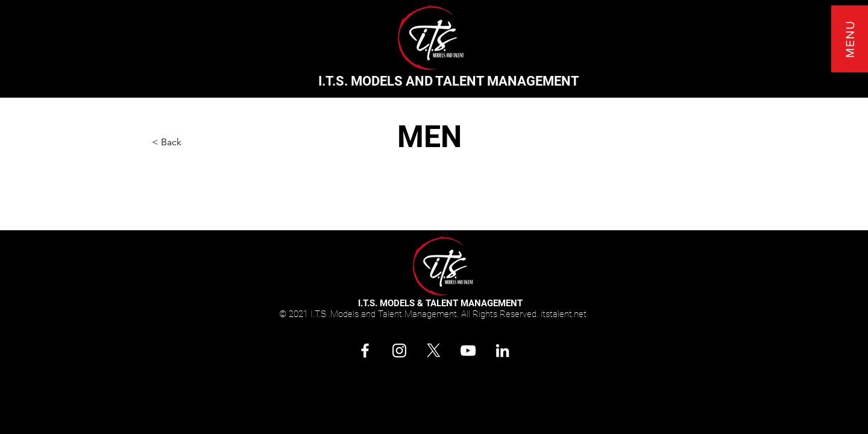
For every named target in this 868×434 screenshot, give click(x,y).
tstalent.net (565, 314)
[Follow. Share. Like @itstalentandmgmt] (365, 351)
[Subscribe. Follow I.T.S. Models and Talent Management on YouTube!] (468, 351)
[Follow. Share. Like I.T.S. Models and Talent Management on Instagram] (399, 351)
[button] (850, 39)
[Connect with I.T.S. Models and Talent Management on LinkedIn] (502, 351)
